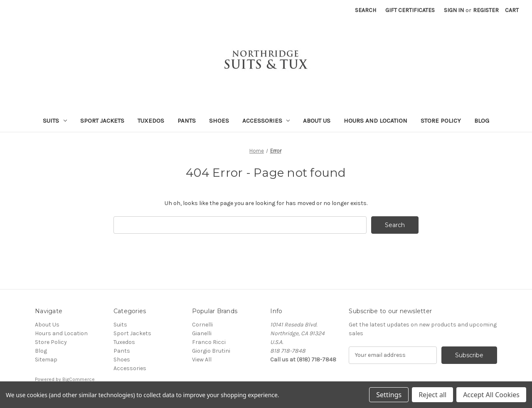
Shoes (219, 121)
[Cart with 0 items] (512, 10)
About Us (317, 121)
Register (486, 10)
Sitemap (46, 360)
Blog (482, 121)
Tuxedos (151, 121)
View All (202, 360)
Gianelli (202, 333)
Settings (389, 395)
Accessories (266, 121)
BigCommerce (79, 379)
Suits (55, 121)
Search (366, 10)
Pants (187, 121)
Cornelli (202, 325)
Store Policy (441, 121)
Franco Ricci (209, 342)
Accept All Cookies (491, 395)
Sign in (454, 10)
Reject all (432, 395)
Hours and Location (376, 121)
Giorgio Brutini (211, 351)
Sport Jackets (102, 121)
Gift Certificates (410, 10)
